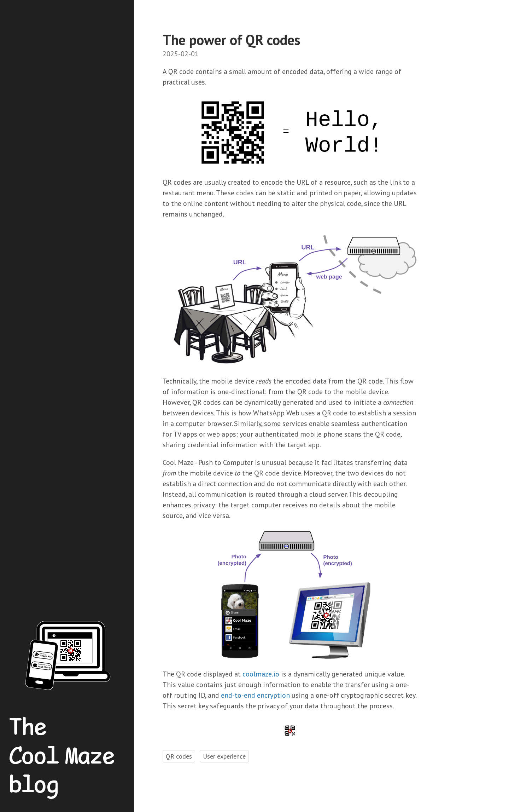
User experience (224, 756)
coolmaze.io (261, 674)
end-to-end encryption (255, 695)
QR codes (179, 756)
